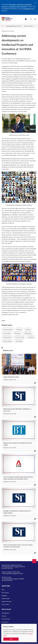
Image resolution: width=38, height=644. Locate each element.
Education (17, 333)
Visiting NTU (5, 613)
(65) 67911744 (8, 568)
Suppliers (4, 596)
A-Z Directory (6, 619)
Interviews (31, 337)
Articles (28, 329)
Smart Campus (7, 341)
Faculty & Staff (20, 337)
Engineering (28, 333)
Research (19, 329)
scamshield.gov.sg (28, 9)
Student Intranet (7, 601)
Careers (4, 616)
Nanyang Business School (14, 26)
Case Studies (7, 333)
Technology (19, 341)
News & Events (29, 26)
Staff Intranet (6, 598)
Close (11, 639)
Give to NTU (5, 604)
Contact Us (5, 622)
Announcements (8, 329)
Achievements (7, 337)
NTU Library (5, 593)
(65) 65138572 (8, 580)
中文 (3, 590)
